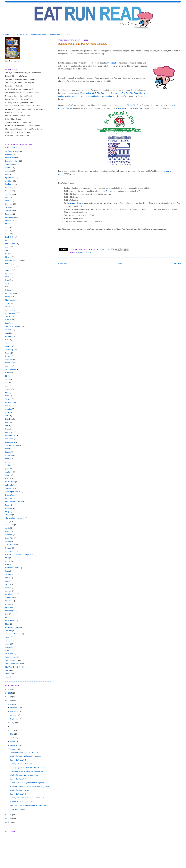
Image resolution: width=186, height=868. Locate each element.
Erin (7, 393)
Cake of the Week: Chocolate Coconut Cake (27, 771)
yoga (7, 333)
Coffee (8, 316)
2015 (10, 693)
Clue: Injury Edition (13, 492)
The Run (8, 631)
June (12, 730)
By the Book (10, 482)
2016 (10, 689)
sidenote (8, 270)
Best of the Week (12, 161)
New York (9, 359)
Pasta (7, 505)
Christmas (9, 211)
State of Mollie (11, 574)
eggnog (8, 644)
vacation (8, 187)
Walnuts (8, 366)
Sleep (7, 512)
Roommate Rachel (12, 568)
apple (7, 303)
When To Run (10, 402)
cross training (10, 267)
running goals (111, 63)
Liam (7, 422)
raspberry (9, 472)
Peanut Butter (10, 363)
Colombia (9, 535)
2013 (10, 700)
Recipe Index (22, 34)
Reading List (8, 34)
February (14, 745)
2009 (10, 822)
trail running (10, 310)
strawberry (9, 349)
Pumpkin (9, 214)
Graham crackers (11, 445)
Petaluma (9, 508)
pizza (7, 469)
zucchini (8, 588)
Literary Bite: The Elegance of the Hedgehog (27, 783)
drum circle (9, 525)
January (14, 749)
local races (9, 184)
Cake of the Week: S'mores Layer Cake (25, 752)
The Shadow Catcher (13, 664)
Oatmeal (8, 290)
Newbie (8, 320)
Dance (7, 373)
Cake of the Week (12, 148)
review (8, 306)
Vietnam (8, 399)
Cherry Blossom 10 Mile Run (130, 108)
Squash (8, 452)
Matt (7, 558)
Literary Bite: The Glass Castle (22, 764)
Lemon (8, 287)
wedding (8, 409)
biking (7, 521)
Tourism (8, 330)
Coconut (8, 250)
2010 (10, 819)
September (15, 719)
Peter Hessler (10, 621)
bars (7, 227)
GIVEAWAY (10, 545)
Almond (8, 591)
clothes (8, 462)
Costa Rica (9, 538)
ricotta (7, 584)
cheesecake (9, 439)
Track (88, 253)
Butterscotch (10, 442)
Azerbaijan (9, 647)
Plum (7, 624)
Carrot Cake (10, 488)
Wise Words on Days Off (85, 93)
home (7, 234)
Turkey (8, 637)
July (12, 726)
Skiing (8, 297)
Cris (107, 191)
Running (80, 253)
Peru (7, 617)
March (13, 741)
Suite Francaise (11, 657)
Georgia (8, 548)
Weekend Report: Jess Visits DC (22, 790)
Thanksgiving (10, 300)
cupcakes (9, 194)
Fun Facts (9, 498)
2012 (10, 704)
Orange (8, 561)
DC (6, 254)
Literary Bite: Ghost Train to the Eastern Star (27, 798)
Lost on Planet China (13, 502)
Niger (7, 283)
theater (8, 475)
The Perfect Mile (11, 660)
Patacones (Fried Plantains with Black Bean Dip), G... (30, 805)
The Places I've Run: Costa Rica (22, 802)
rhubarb (8, 673)
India (7, 396)
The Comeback (104, 93)
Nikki (7, 650)
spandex (8, 531)
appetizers (9, 455)
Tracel (7, 670)
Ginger (8, 356)
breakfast (9, 181)
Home (120, 264)
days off (8, 640)
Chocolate (9, 164)
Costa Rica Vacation (18, 809)
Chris (7, 416)
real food (9, 171)
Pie (6, 376)
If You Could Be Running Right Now (19, 554)
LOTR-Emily (10, 244)
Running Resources (38, 34)
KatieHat (9, 419)
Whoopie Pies (10, 435)
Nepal (7, 280)
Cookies (8, 168)
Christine (9, 601)
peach (7, 581)
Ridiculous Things (12, 627)
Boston (8, 263)
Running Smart (123, 96)
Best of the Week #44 (18, 779)
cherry (7, 459)
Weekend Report (11, 151)
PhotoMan (9, 293)
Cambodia (9, 597)
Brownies (9, 336)
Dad (7, 340)
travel (7, 277)
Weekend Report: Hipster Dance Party (24, 775)
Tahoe (7, 379)
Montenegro (10, 611)
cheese (8, 578)
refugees (8, 389)
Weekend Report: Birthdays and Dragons (25, 756)
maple (7, 528)
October (14, 715)
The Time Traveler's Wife (15, 667)
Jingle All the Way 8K (130, 105)
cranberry (9, 465)
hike (7, 230)
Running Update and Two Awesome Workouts (27, 767)
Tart (7, 382)
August (13, 723)
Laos (7, 449)
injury (7, 273)
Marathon (9, 224)
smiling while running (13, 260)
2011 (10, 815)
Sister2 (8, 201)
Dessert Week (10, 495)
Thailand (8, 515)
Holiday (8, 191)
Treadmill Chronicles (13, 634)
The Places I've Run (13, 326)
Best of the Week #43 (18, 794)
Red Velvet (9, 432)
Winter (8, 346)
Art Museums (10, 313)
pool (7, 386)
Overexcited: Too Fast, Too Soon (125, 93)
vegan (7, 677)
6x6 (7, 207)
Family (8, 240)
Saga (7, 571)
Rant (7, 323)
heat (7, 406)
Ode (7, 614)
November (15, 711)
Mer (7, 425)
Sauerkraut (9, 654)
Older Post (177, 264)
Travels (67, 34)
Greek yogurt (10, 551)
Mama (7, 221)
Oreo (7, 429)
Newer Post (63, 264)
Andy (7, 247)
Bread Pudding (11, 594)
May (12, 734)
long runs (9, 204)
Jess (7, 197)
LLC (7, 174)
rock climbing (10, 369)
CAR (7, 412)
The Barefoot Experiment (15, 518)
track (85, 171)
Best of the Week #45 (18, 760)
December (14, 707)
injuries (87, 90)
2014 (10, 697)
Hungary (8, 604)
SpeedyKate (10, 178)
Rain (7, 564)
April (13, 738)
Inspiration (9, 607)
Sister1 (8, 257)
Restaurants (10, 217)
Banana (8, 353)
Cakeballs (9, 485)
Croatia (8, 541)
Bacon (7, 478)
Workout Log (55, 34)
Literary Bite (10, 158)
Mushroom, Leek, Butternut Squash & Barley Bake (29, 786)
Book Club (9, 237)
